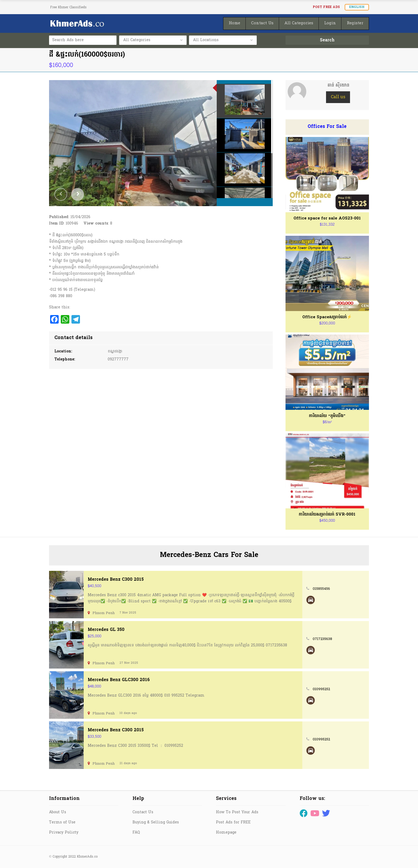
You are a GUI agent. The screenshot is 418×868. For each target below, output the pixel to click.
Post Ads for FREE (233, 822)
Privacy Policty (64, 833)
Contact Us (143, 812)
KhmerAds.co (87, 857)
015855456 (321, 589)
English (357, 7)
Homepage (226, 833)
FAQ (136, 833)
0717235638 (322, 639)
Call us (338, 97)
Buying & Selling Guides (156, 822)
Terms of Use (62, 822)
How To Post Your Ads (237, 812)
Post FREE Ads (326, 7)
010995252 (321, 689)
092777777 (118, 360)
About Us (58, 812)
